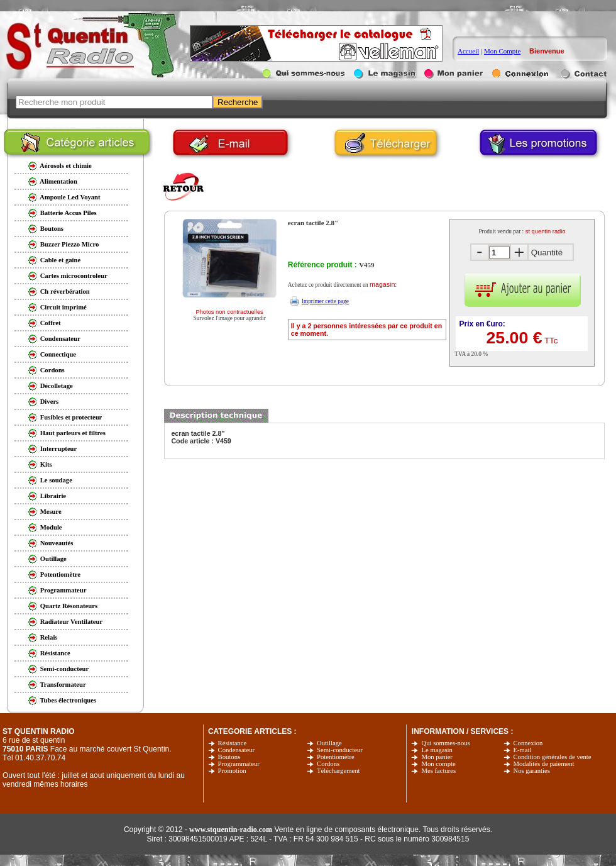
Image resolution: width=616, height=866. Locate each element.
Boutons (229, 757)
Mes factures (438, 771)
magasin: (383, 284)
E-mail (523, 750)
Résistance (233, 743)
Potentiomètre (336, 757)
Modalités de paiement (544, 764)
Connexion (528, 743)
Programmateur (239, 764)
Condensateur (237, 750)
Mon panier (437, 757)
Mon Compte (502, 51)
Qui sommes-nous (445, 743)
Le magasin (437, 750)
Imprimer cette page (325, 301)
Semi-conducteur (340, 750)
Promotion (232, 771)
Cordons (328, 764)
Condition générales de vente (553, 757)
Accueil (468, 51)
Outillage (329, 743)
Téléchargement (338, 771)
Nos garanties (532, 771)
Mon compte (438, 764)
